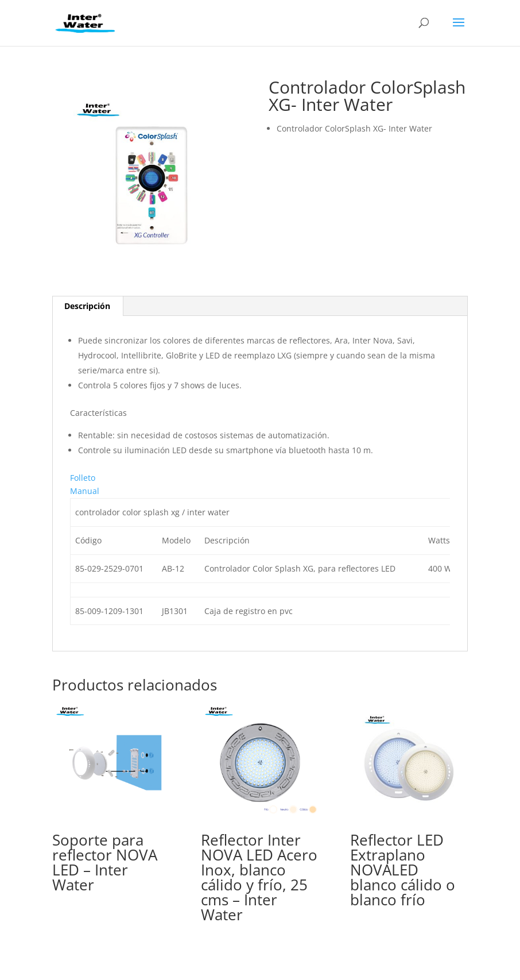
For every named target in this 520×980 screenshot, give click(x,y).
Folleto (83, 478)
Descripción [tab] (87, 306)
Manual (85, 491)
